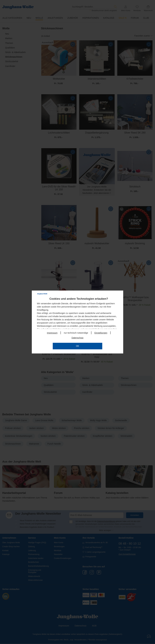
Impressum (52, 333)
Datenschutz (77, 338)
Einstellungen (101, 333)
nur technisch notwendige (76, 333)
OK (77, 346)
